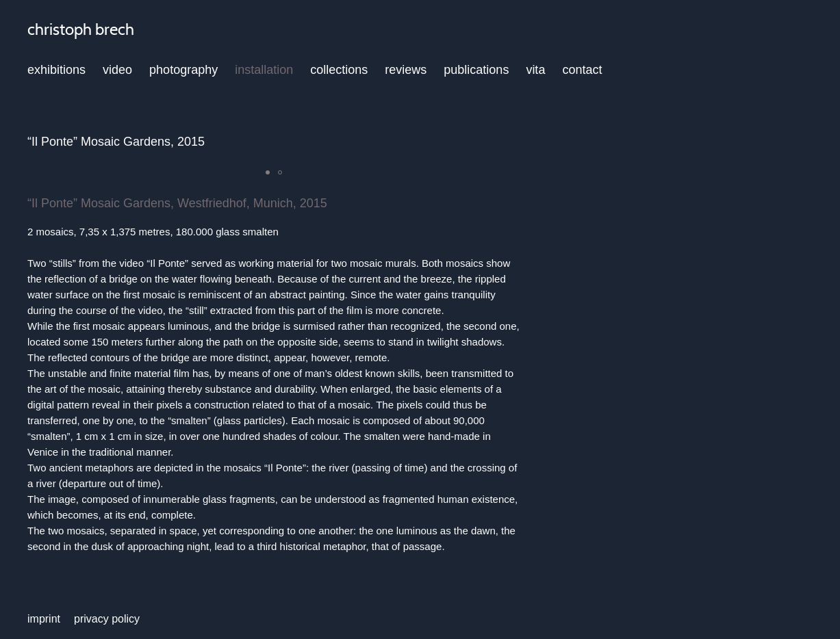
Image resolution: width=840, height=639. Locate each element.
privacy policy (107, 619)
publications (476, 70)
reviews (406, 70)
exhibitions (56, 70)
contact (582, 70)
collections (339, 70)
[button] (268, 172)
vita (535, 70)
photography (183, 70)
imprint (44, 619)
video (117, 70)
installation (264, 70)
